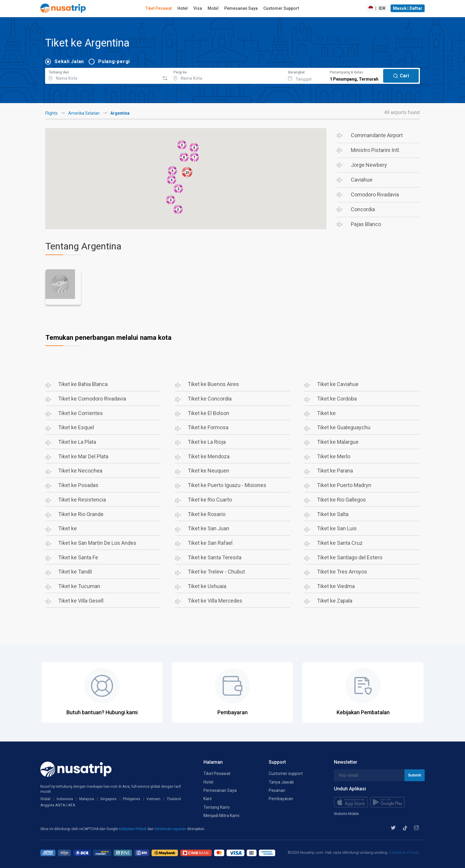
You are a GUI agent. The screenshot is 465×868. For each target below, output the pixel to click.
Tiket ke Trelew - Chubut (216, 572)
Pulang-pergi (114, 61)
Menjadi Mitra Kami (221, 816)
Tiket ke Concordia (210, 399)
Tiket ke (326, 413)
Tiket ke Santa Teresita (215, 557)
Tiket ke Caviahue (338, 384)
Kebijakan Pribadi (133, 829)
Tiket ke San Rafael (210, 543)
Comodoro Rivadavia (375, 194)
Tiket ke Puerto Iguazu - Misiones (227, 485)
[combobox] (102, 75)
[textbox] (102, 75)
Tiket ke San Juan (208, 528)
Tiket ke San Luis (337, 528)
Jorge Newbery (369, 165)
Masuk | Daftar (408, 8)
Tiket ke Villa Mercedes (215, 601)
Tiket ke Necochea (80, 471)
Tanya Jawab (281, 782)
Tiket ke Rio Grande (81, 514)
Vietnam (153, 799)
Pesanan (277, 790)
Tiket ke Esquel (76, 427)
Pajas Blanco (366, 224)
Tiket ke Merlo (334, 456)
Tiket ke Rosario (207, 514)
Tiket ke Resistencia (82, 500)
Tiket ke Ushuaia (207, 586)
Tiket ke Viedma (336, 586)
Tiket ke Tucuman (79, 586)
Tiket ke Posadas (78, 485)
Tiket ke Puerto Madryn (344, 485)
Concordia (363, 209)
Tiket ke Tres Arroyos (342, 572)
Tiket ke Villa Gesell (81, 601)
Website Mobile (346, 814)
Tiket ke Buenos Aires (213, 384)
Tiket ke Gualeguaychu (344, 427)
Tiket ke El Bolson (208, 413)
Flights (51, 113)
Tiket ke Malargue (338, 442)
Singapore (108, 799)
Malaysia (87, 799)
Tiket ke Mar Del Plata (83, 456)
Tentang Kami (216, 807)
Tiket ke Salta (333, 514)
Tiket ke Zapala (335, 601)
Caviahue (362, 180)
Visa (198, 8)
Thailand (174, 799)
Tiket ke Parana (335, 471)
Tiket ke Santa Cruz (340, 543)
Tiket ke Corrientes (81, 413)
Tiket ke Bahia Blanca (83, 384)
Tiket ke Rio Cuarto (210, 500)
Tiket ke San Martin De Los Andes (97, 543)
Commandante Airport (377, 135)
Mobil (213, 8)
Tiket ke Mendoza (209, 456)
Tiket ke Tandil (75, 572)
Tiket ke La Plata (77, 442)
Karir (208, 799)
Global (45, 799)
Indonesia (65, 799)
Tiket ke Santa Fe (78, 557)
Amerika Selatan (84, 113)
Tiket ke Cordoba (337, 399)
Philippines (132, 799)
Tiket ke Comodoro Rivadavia (92, 399)
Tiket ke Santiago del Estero (350, 557)
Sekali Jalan (69, 61)
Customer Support (281, 8)
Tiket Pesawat (159, 8)
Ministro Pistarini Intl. (375, 150)
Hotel (183, 8)
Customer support (286, 773)
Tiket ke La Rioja (207, 442)
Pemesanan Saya (241, 8)
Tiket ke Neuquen (208, 471)
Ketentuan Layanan (171, 829)
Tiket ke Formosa (208, 427)
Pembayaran (281, 799)
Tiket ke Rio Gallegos (341, 500)
